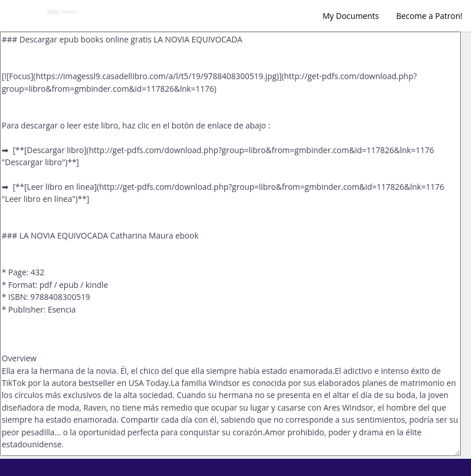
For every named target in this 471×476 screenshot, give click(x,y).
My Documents (351, 16)
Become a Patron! (429, 16)
